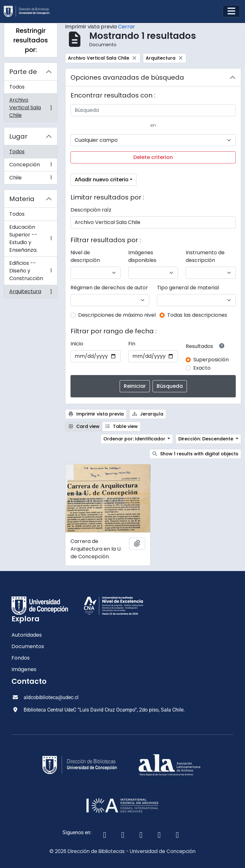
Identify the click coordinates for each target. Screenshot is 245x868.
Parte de (23, 72)
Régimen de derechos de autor (109, 288)
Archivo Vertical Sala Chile (30, 108)
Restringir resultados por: (31, 40)
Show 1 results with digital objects (195, 454)
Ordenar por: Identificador (135, 439)
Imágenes (24, 669)
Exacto (202, 368)
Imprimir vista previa (96, 414)
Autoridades (27, 635)
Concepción (30, 166)
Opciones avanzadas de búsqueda (127, 77)
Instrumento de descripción (205, 256)
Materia (22, 199)
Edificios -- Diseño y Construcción (30, 271)
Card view (84, 426)
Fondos (21, 658)
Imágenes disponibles (142, 256)
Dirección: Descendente (206, 439)
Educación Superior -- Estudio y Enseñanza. (30, 239)
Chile (30, 179)
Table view (122, 426)
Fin (132, 344)
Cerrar (126, 27)
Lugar (18, 136)
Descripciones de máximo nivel (117, 315)
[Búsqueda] (153, 110)
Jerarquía (148, 414)
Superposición (211, 360)
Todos (17, 87)
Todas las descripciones (197, 315)
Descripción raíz (91, 210)
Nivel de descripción (85, 256)
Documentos (28, 646)
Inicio (77, 344)
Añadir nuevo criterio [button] (102, 180)
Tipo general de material (188, 288)
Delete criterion (153, 157)
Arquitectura (30, 293)
